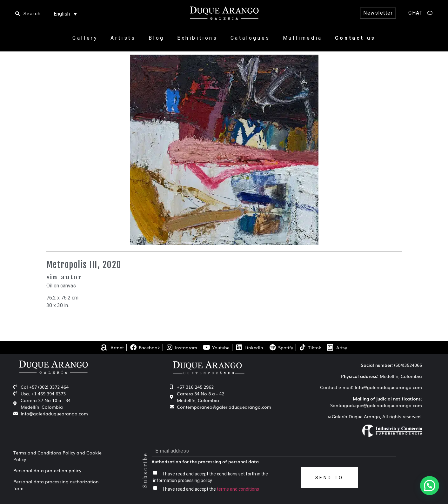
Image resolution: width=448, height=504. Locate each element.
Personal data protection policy (47, 470)
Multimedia (303, 38)
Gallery (85, 38)
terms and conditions (238, 489)
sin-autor (64, 277)
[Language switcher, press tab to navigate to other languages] (65, 14)
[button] (430, 486)
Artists (123, 38)
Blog (157, 38)
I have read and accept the (211, 489)
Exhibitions (197, 38)
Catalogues (250, 38)
